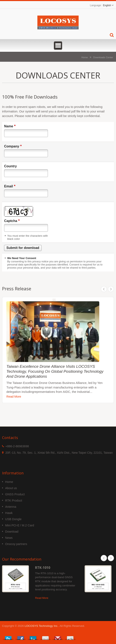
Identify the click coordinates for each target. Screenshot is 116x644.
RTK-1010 (43, 568)
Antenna (11, 507)
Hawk (9, 513)
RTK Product (14, 500)
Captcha (12, 221)
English (107, 5)
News (9, 538)
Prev (104, 289)
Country (10, 166)
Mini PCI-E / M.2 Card (20, 525)
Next (111, 289)
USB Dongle (13, 519)
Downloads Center (103, 57)
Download (12, 532)
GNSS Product (15, 494)
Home (85, 57)
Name (10, 126)
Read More (14, 397)
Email (10, 186)
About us (11, 488)
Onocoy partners (16, 544)
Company (13, 146)
